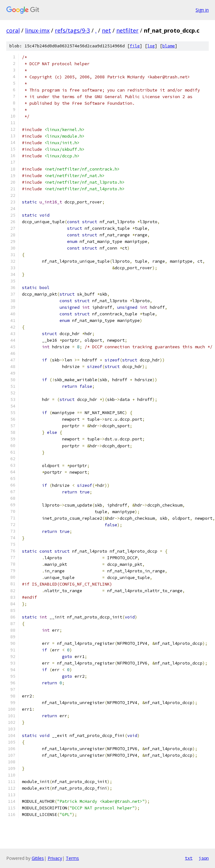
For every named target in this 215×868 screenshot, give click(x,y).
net (106, 30)
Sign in (202, 10)
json (204, 858)
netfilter (127, 30)
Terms (72, 858)
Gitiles (38, 858)
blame (169, 46)
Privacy (55, 858)
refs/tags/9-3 (72, 30)
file (135, 46)
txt (189, 858)
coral (13, 30)
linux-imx (37, 30)
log (151, 46)
